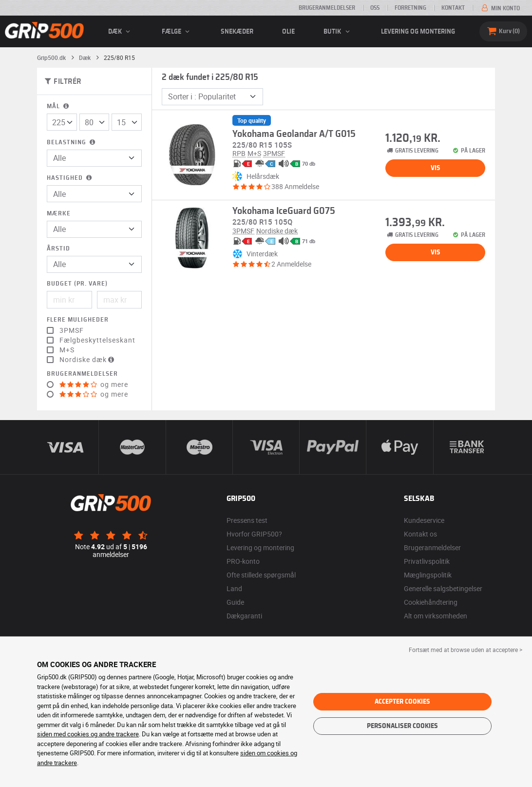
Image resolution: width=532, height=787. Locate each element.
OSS (375, 8)
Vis (436, 168)
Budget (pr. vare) (77, 284)
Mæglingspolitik (428, 575)
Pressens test (247, 520)
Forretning (410, 8)
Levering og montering (418, 32)
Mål (59, 106)
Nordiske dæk (88, 360)
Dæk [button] (121, 32)
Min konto (500, 8)
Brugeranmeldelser (327, 8)
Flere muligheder (78, 320)
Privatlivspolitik (427, 561)
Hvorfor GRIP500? (254, 534)
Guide (235, 602)
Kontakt (453, 8)
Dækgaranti (244, 616)
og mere (94, 384)
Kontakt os (420, 534)
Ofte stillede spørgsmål (261, 575)
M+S (67, 350)
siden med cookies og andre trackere (88, 734)
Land (234, 588)
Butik (338, 32)
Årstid (58, 249)
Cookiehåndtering (431, 602)
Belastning (72, 143)
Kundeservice (424, 520)
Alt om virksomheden (436, 616)
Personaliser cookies (402, 726)
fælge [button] (177, 32)
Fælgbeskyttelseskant (97, 340)
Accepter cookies (402, 702)
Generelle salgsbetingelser (443, 588)
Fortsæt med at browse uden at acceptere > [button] (465, 650)
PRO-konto (243, 561)
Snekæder (237, 32)
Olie (288, 32)
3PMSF (72, 330)
